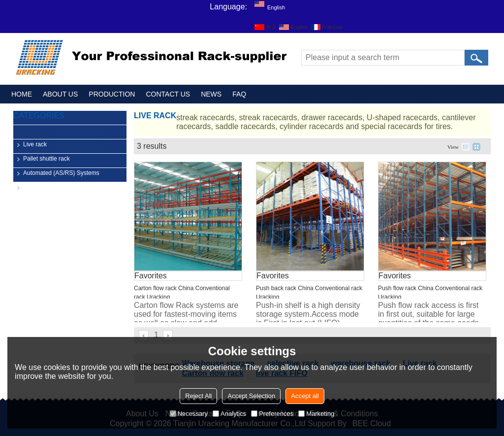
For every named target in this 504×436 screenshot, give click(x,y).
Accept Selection (251, 396)
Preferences (272, 414)
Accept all (305, 396)
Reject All (198, 396)
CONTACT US (168, 94)
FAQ (239, 94)
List (466, 147)
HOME (22, 94)
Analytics (229, 414)
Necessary (189, 414)
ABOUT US (60, 94)
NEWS (211, 94)
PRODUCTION (112, 94)
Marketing (316, 414)
